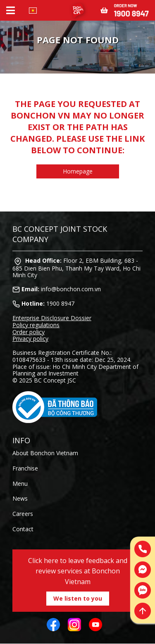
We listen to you (78, 598)
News (20, 498)
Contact (23, 529)
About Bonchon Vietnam (45, 453)
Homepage (78, 171)
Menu (20, 484)
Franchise (25, 468)
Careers (23, 514)
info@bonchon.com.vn (71, 289)
